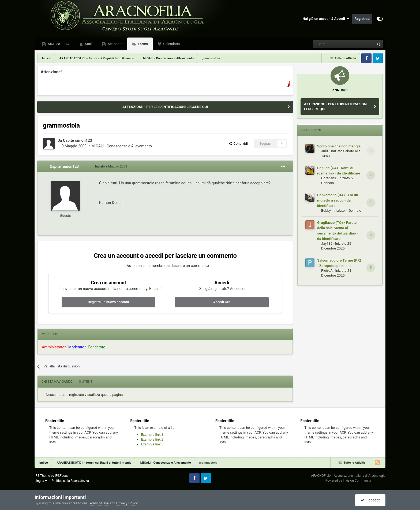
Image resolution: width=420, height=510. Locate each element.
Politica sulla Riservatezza (70, 481)
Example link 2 (152, 439)
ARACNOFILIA (58, 44)
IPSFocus (62, 476)
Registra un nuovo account (109, 302)
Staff (88, 44)
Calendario (171, 44)
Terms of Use (98, 503)
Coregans (329, 178)
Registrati (362, 19)
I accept (370, 500)
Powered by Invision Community (348, 481)
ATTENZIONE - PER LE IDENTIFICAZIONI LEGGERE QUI (165, 107)
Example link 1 (152, 435)
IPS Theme (42, 476)
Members (115, 44)
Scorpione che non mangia (339, 146)
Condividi (238, 144)
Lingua (41, 481)
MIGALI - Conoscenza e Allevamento (122, 146)
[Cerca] (329, 44)
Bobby (326, 211)
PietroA (327, 271)
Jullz (325, 151)
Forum (142, 44)
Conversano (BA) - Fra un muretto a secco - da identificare (338, 200)
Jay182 (327, 243)
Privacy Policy (127, 503)
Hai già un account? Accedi (326, 19)
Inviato (111, 166)
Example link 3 (152, 444)
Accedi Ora (222, 302)
